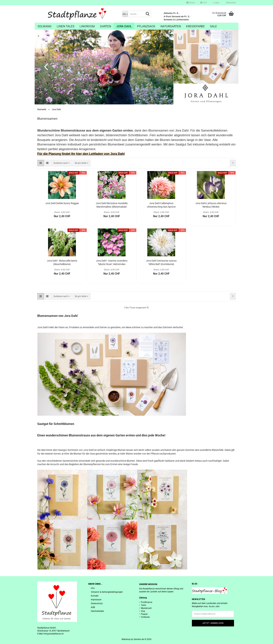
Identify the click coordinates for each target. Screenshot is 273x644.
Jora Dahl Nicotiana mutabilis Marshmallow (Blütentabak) (112, 205)
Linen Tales (66, 26)
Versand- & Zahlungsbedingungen (107, 592)
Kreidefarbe (195, 26)
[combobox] (62, 163)
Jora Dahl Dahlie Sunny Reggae (62, 203)
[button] (204, 3)
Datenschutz (97, 603)
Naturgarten (171, 26)
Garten (106, 26)
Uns (93, 588)
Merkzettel (230, 3)
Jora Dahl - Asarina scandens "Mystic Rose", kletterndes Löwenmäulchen (112, 263)
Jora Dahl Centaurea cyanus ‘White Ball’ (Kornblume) (161, 262)
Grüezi (191, 3)
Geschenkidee (97, 611)
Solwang (45, 26)
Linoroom (87, 26)
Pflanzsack (146, 26)
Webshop (126, 639)
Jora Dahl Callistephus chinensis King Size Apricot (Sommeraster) (161, 205)
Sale (213, 26)
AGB (93, 607)
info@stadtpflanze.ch (54, 634)
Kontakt (95, 596)
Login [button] (216, 3)
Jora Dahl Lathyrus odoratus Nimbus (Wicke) (211, 205)
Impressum (96, 600)
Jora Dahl (124, 26)
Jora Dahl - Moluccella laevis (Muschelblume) (62, 262)
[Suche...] (125, 14)
